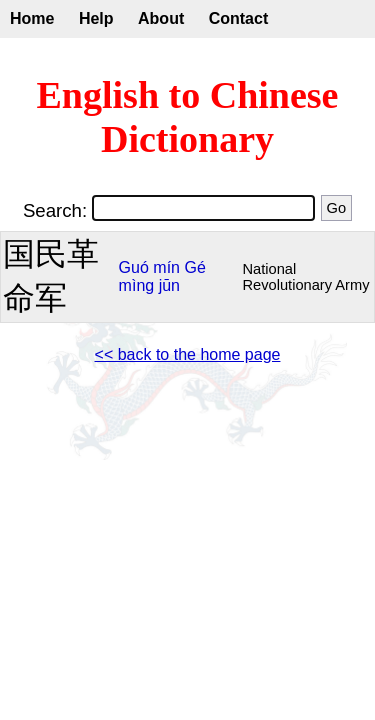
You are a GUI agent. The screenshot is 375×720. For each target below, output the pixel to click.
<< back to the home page (188, 354)
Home (32, 18)
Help (96, 18)
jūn (169, 285)
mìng (137, 285)
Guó (134, 267)
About (161, 18)
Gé (194, 267)
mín (166, 267)
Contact (239, 18)
